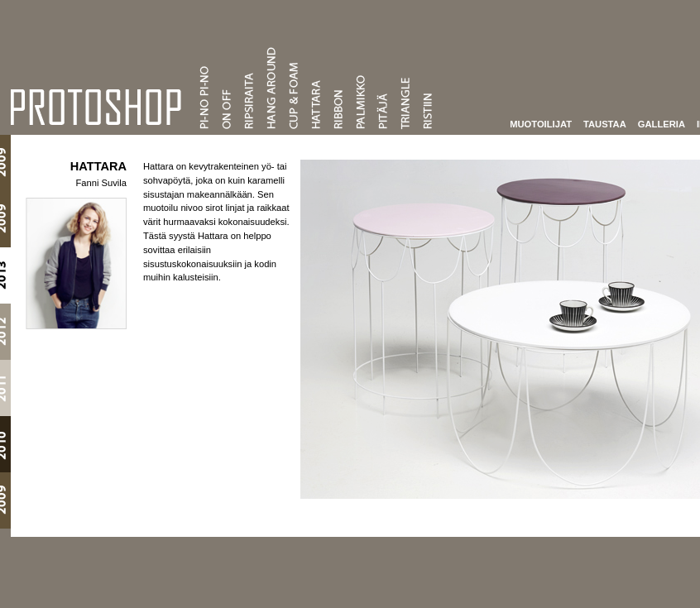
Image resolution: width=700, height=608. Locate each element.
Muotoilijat (531, 123)
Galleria (652, 123)
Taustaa (595, 123)
